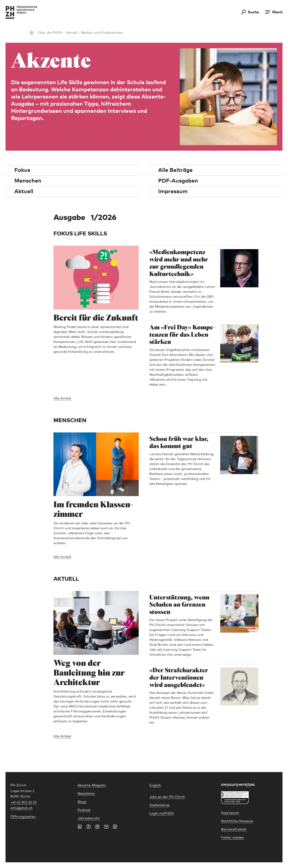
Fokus (22, 170)
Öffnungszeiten (23, 817)
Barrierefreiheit (234, 829)
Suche (253, 12)
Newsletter (86, 794)
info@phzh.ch (21, 808)
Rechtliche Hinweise (237, 821)
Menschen (28, 181)
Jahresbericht (89, 818)
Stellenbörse (159, 805)
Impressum (173, 192)
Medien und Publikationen (102, 33)
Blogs (82, 802)
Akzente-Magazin (92, 785)
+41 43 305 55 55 (24, 803)
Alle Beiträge (175, 170)
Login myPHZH (162, 814)
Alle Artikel (62, 398)
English (155, 785)
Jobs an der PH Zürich (167, 797)
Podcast (84, 810)
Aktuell (72, 33)
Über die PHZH (50, 33)
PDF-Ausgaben (178, 181)
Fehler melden (233, 838)
